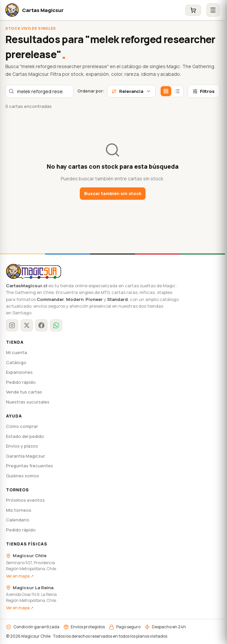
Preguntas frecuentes (30, 466)
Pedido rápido (21, 382)
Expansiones (19, 372)
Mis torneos (19, 510)
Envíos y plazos (22, 446)
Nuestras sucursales (28, 402)
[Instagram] (12, 325)
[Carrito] (193, 10)
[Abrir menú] (213, 10)
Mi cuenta (17, 352)
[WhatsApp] (56, 325)
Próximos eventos (25, 500)
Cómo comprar (22, 426)
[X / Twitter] (27, 325)
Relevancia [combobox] (131, 91)
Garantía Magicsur (26, 456)
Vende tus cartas (24, 392)
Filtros (204, 91)
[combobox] (39, 91)
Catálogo (16, 362)
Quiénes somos (23, 476)
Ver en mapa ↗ (20, 576)
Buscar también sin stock (113, 193)
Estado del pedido (25, 436)
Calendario (18, 520)
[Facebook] (41, 325)
